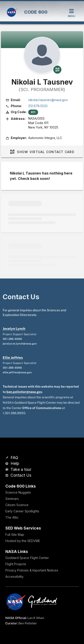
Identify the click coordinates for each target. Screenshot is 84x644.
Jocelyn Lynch (14, 329)
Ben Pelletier (28, 623)
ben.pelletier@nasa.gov (24, 392)
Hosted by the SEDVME (23, 541)
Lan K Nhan (36, 618)
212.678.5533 (38, 106)
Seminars (12, 499)
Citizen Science (17, 505)
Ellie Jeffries (13, 358)
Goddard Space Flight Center (27, 558)
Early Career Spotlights (22, 511)
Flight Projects (16, 564)
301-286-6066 (12, 339)
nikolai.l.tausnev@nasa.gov (48, 100)
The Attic (12, 517)
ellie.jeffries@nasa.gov (17, 372)
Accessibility (14, 576)
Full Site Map (15, 535)
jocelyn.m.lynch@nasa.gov (20, 344)
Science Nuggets (18, 492)
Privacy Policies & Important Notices (32, 570)
